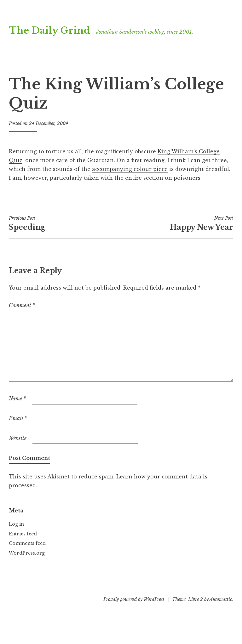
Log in (16, 524)
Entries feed (23, 534)
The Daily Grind (50, 31)
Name (17, 398)
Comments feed (27, 543)
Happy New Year (177, 223)
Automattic (221, 599)
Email (18, 418)
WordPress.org (27, 553)
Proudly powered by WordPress (134, 599)
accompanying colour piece (130, 169)
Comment (22, 305)
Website (18, 438)
